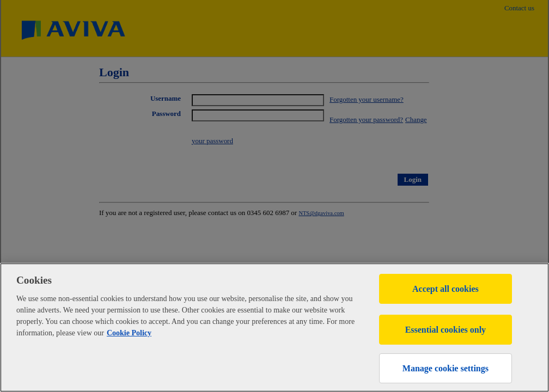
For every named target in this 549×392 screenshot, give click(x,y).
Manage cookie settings (446, 368)
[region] (274, 327)
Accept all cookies (446, 289)
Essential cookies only (446, 330)
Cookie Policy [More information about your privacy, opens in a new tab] (129, 333)
